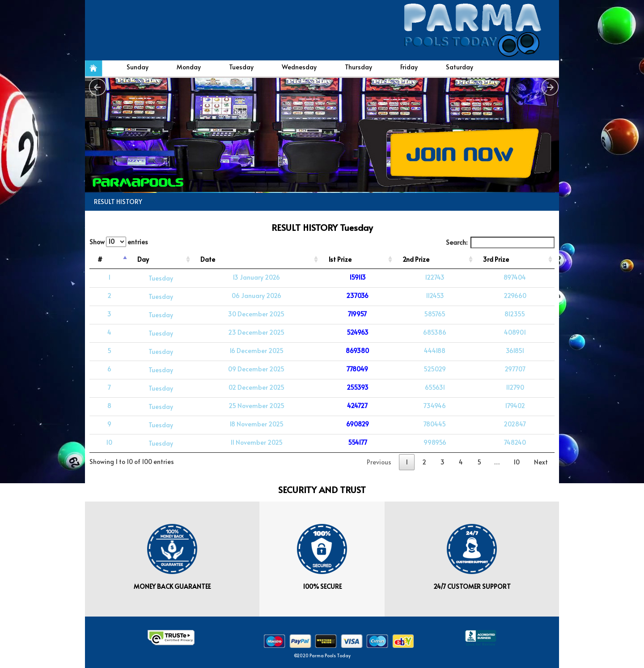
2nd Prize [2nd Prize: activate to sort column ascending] (416, 259)
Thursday (358, 67)
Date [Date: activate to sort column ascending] (208, 259)
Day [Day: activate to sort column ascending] (143, 259)
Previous (379, 462)
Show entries (119, 242)
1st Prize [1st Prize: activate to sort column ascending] (340, 259)
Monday (189, 67)
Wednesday (299, 67)
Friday (409, 67)
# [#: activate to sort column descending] (100, 259)
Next (541, 462)
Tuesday (241, 67)
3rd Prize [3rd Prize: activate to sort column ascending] (496, 259)
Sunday (138, 67)
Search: (500, 243)
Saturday (460, 67)
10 (517, 462)
